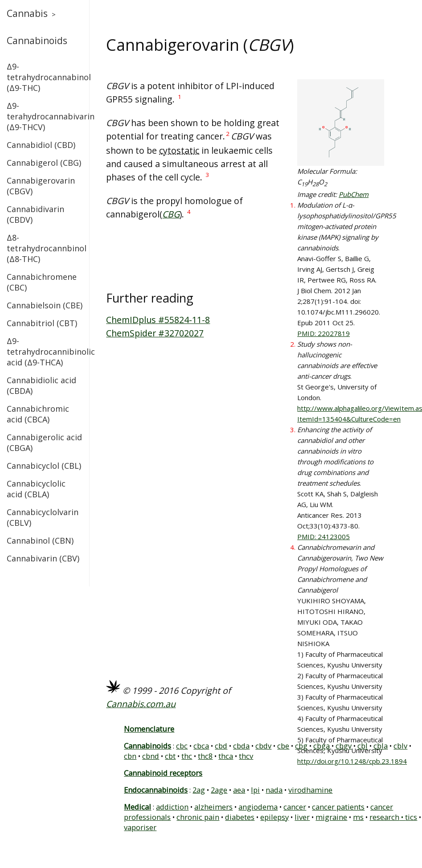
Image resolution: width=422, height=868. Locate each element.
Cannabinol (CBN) (40, 540)
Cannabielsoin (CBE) (45, 305)
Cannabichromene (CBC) (42, 282)
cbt (170, 756)
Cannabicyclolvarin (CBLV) (43, 517)
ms (358, 817)
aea (239, 790)
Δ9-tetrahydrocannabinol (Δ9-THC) (45, 77)
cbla (381, 746)
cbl (363, 746)
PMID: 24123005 (324, 536)
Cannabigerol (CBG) (44, 163)
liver (302, 817)
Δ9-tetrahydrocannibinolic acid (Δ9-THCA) (45, 352)
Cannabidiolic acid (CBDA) (41, 385)
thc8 (205, 756)
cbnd (151, 756)
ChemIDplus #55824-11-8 (158, 320)
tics (411, 817)
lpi (255, 790)
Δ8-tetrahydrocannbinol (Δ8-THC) (45, 248)
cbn (130, 756)
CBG (171, 214)
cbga (322, 746)
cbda (241, 746)
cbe (283, 746)
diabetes (240, 817)
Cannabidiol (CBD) (41, 145)
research (384, 817)
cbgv (344, 746)
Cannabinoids (37, 41)
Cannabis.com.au (141, 704)
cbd (221, 746)
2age (219, 790)
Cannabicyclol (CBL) (44, 466)
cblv (400, 746)
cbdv (263, 746)
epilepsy (275, 817)
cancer (295, 807)
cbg (301, 746)
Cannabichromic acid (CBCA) (38, 414)
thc (187, 756)
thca (226, 756)
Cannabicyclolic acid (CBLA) (36, 489)
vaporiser (140, 827)
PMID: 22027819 (324, 333)
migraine (331, 817)
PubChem (354, 194)
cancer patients (338, 807)
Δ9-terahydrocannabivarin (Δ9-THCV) (45, 116)
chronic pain (198, 817)
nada (274, 790)
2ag (199, 790)
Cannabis (27, 13)
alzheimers (213, 807)
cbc (182, 746)
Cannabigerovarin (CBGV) (41, 186)
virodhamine (310, 790)
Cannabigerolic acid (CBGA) (44, 442)
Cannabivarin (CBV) (43, 558)
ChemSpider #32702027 (155, 333)
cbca (201, 746)
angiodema (258, 807)
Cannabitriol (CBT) (42, 323)
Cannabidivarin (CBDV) (35, 214)
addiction (172, 807)
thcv (246, 756)
